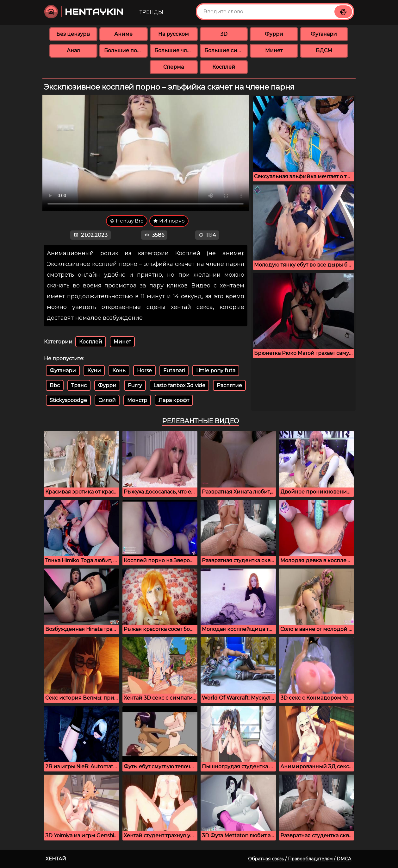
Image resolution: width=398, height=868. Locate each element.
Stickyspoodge (68, 400)
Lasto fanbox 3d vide (179, 385)
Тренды (151, 12)
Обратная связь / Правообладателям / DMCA (300, 859)
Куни (94, 371)
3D (224, 34)
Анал (73, 50)
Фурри (274, 34)
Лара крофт (174, 400)
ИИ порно (169, 221)
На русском (174, 34)
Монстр (137, 400)
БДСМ (324, 50)
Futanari (174, 371)
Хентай (56, 859)
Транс (79, 385)
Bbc (55, 385)
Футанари (324, 34)
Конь (119, 371)
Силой (107, 400)
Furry (135, 385)
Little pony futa (216, 371)
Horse (144, 371)
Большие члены (176, 50)
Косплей (224, 67)
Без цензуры (73, 34)
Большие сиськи (226, 50)
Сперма (174, 67)
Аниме (123, 34)
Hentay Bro (127, 221)
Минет (274, 50)
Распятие (229, 385)
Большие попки (126, 50)
